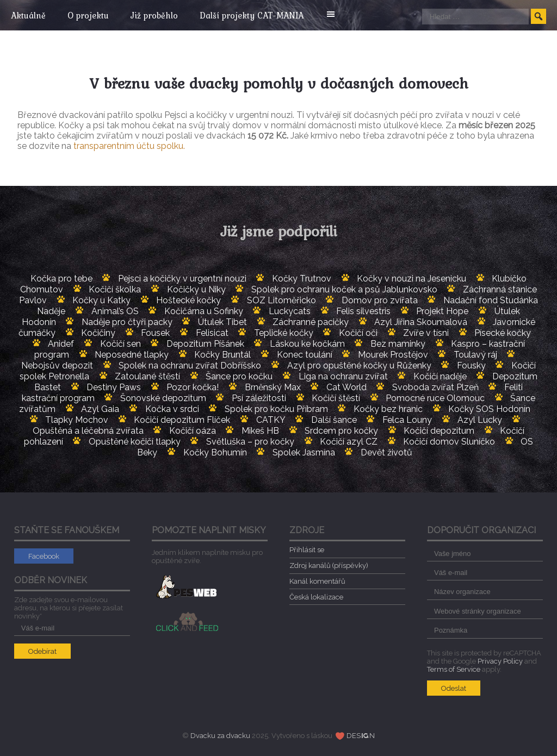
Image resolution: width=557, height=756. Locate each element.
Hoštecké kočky (188, 300)
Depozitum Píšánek (205, 344)
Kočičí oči (358, 333)
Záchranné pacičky (311, 322)
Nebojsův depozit (57, 365)
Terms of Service (454, 669)
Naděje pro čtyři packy (127, 322)
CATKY (271, 420)
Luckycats (290, 311)
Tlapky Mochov (77, 420)
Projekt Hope (442, 311)
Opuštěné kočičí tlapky (135, 442)
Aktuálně (28, 15)
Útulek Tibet (222, 322)
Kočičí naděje (440, 376)
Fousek (155, 333)
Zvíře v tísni (426, 333)
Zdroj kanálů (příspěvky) (329, 566)
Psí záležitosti (259, 398)
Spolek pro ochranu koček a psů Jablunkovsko (344, 289)
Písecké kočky (503, 333)
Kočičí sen (120, 344)
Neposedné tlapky (132, 355)
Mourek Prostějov (393, 355)
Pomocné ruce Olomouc (435, 398)
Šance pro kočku (239, 376)
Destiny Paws (114, 387)
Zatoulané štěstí (147, 376)
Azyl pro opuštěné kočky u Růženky (359, 365)
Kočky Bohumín (215, 452)
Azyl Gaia (100, 409)
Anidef (61, 344)
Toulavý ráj (475, 355)
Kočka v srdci (172, 409)
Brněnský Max (273, 387)
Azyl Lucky (480, 420)
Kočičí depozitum (439, 431)
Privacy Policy (500, 661)
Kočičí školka (115, 289)
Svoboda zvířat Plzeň (435, 387)
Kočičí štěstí (336, 398)
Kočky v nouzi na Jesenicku (411, 279)
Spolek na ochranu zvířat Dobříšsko (190, 365)
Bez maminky (398, 344)
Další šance (334, 420)
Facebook (44, 556)
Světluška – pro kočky (250, 442)
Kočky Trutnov (302, 279)
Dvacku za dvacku (220, 736)
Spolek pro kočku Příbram (276, 409)
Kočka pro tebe (61, 279)
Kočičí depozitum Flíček (182, 420)
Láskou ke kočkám (307, 344)
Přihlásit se (307, 550)
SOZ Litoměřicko (281, 300)
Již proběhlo (160, 15)
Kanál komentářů (317, 581)
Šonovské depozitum (163, 398)
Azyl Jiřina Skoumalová (421, 322)
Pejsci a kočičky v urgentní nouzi (182, 279)
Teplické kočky (284, 333)
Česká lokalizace (316, 597)
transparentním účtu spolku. (129, 146)
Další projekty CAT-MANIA (260, 15)
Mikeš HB (260, 431)
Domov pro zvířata (380, 300)
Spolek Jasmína (304, 452)
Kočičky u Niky (196, 289)
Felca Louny (407, 420)
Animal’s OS (115, 311)
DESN (361, 736)
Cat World (346, 387)
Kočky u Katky (101, 300)
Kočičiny (98, 333)
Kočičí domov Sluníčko (449, 442)
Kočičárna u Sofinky (204, 311)
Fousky (471, 365)
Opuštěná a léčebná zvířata (88, 431)
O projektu (91, 15)
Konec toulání (305, 355)
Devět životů (386, 452)
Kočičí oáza (193, 431)
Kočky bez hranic (388, 409)
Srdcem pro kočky (341, 431)
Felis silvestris (363, 311)
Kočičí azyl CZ (349, 442)
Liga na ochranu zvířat (343, 376)
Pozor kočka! (193, 387)
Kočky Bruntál (222, 355)
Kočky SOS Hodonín (489, 409)
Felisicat (212, 333)
